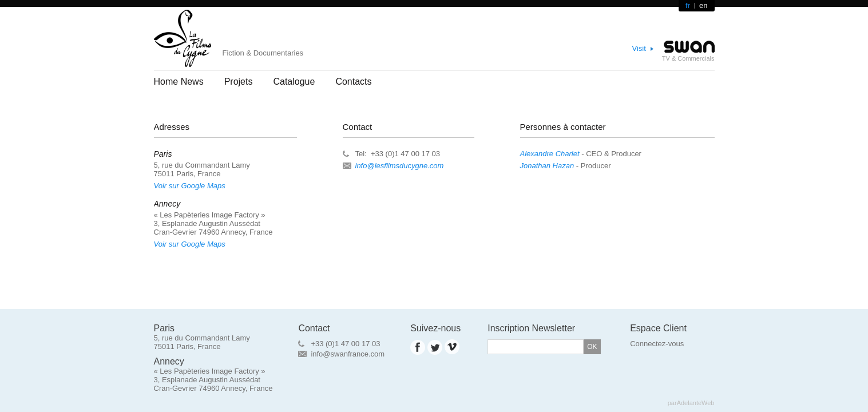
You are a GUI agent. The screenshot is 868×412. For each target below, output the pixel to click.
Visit (639, 48)
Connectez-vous (657, 344)
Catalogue (294, 82)
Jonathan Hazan (547, 166)
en (703, 5)
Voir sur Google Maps (190, 186)
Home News (179, 82)
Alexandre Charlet (550, 154)
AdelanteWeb (696, 403)
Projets (239, 82)
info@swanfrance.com (348, 354)
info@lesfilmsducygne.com (400, 166)
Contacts (353, 82)
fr (688, 5)
